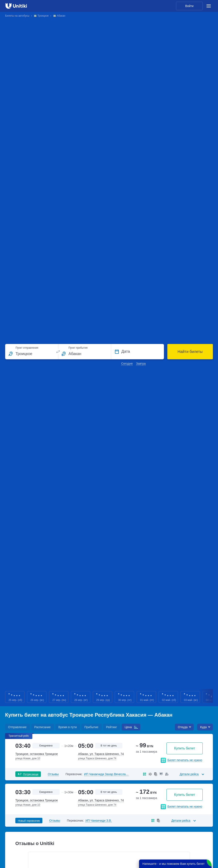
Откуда (183, 727)
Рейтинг (111, 727)
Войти (189, 6)
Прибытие (91, 727)
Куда (203, 727)
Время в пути (67, 727)
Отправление (17, 727)
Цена (128, 727)
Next (212, 697)
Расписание (42, 727)
